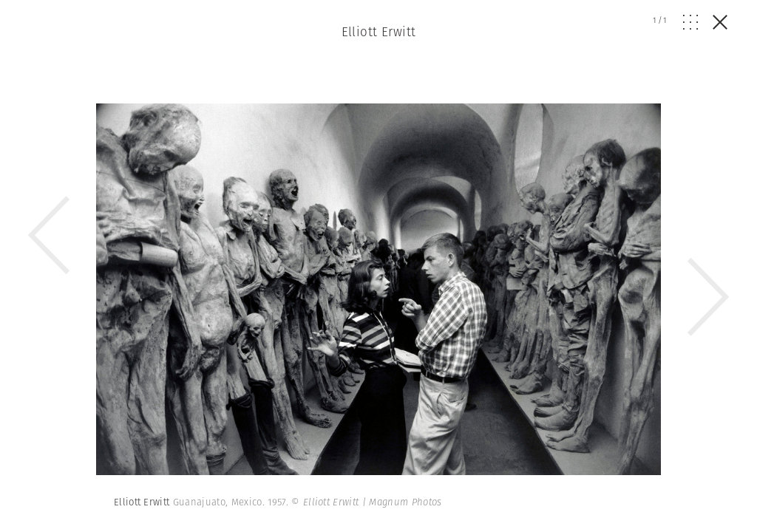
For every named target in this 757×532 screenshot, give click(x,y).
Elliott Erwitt (379, 32)
